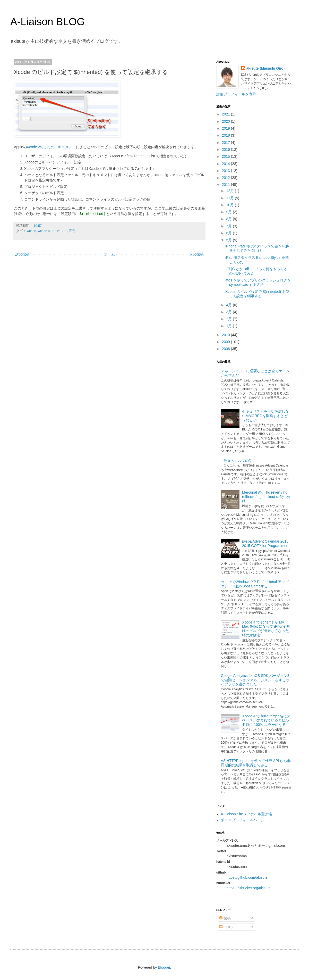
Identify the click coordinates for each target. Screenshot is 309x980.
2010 (226, 335)
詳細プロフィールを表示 (236, 94)
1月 (229, 326)
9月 (229, 212)
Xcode (32, 231)
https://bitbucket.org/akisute (248, 888)
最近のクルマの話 (238, 461)
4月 (229, 305)
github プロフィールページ (243, 820)
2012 (226, 178)
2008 (226, 349)
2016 (226, 150)
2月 (229, 319)
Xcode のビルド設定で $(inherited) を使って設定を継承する (257, 294)
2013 (226, 171)
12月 (230, 191)
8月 (229, 219)
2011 (226, 185)
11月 (230, 198)
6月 (229, 233)
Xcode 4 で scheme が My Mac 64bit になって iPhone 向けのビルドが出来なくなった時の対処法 (266, 629)
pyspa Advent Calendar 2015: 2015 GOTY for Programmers (266, 543)
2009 (226, 342)
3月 (229, 312)
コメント (229, 927)
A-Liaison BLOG (48, 22)
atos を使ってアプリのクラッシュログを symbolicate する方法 (258, 282)
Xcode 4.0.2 (46, 231)
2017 (226, 143)
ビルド (62, 231)
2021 (226, 114)
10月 (230, 205)
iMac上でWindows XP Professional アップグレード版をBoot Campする (255, 584)
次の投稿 (22, 254)
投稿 (225, 918)
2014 (226, 164)
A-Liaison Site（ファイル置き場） (248, 814)
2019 (226, 128)
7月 (229, 226)
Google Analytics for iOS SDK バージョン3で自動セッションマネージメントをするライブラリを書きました (255, 680)
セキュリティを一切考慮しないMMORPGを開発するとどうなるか (265, 416)
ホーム (109, 254)
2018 (226, 135)
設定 (72, 231)
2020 (226, 121)
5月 (229, 240)
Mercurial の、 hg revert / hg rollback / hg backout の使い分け (266, 497)
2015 (226, 156)
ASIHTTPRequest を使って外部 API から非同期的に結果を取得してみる (256, 763)
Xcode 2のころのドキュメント (51, 147)
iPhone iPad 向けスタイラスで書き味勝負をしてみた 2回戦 (257, 248)
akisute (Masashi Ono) (266, 68)
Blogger (164, 967)
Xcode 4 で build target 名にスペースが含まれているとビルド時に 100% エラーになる (266, 720)
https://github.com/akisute (247, 877)
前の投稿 (196, 254)
